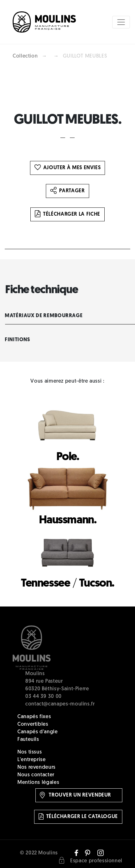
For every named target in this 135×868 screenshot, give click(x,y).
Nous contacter (36, 775)
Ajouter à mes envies (68, 168)
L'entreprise (32, 760)
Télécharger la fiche (67, 214)
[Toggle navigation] (121, 22)
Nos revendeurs (37, 767)
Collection (25, 56)
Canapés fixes (34, 717)
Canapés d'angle (38, 732)
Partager (67, 191)
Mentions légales (38, 783)
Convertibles (33, 724)
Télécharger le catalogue (78, 816)
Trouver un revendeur (75, 795)
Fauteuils (28, 740)
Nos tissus (30, 752)
